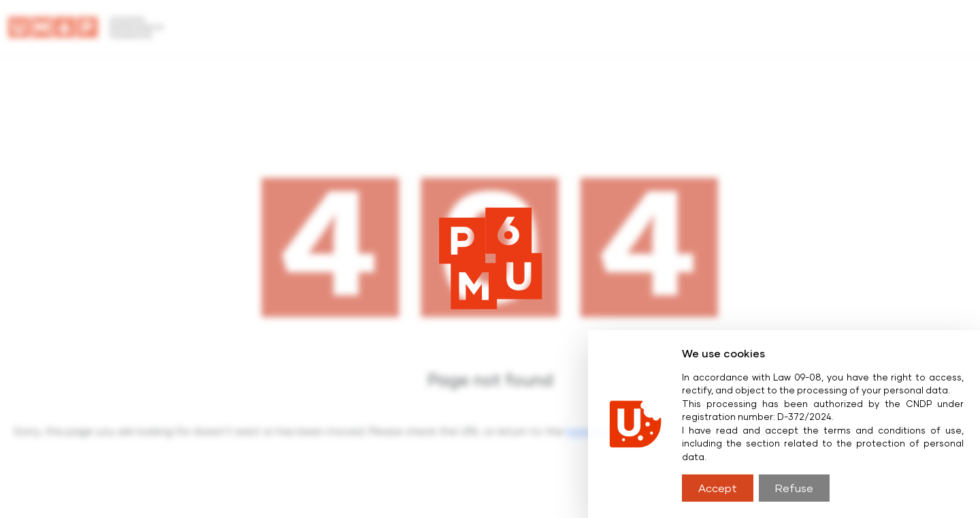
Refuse (794, 488)
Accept (718, 488)
